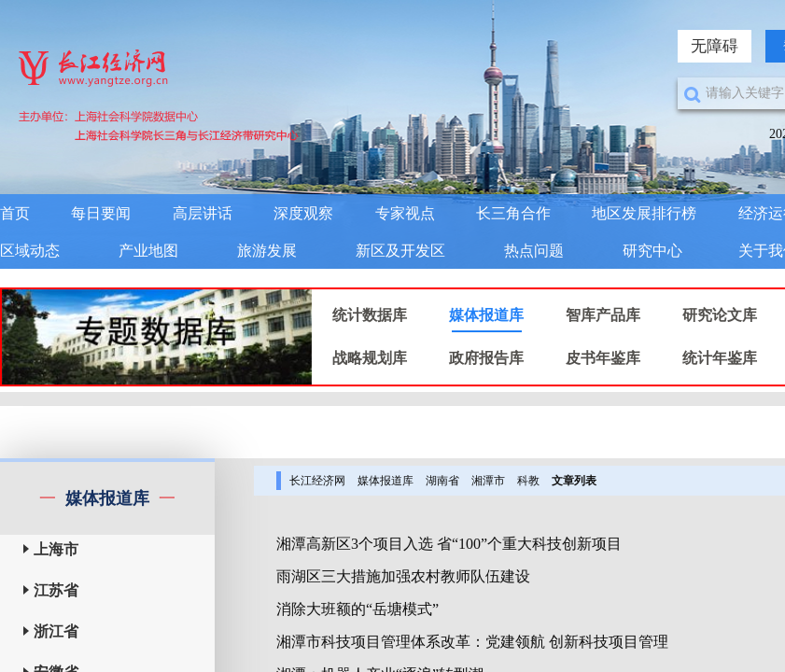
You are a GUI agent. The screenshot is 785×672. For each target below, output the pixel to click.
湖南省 (442, 481)
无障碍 (715, 46)
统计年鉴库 (720, 358)
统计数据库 (370, 315)
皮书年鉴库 (603, 358)
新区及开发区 (400, 251)
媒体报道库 (486, 315)
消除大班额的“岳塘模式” (357, 609)
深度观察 (303, 213)
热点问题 (534, 251)
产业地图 (148, 251)
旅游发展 (267, 251)
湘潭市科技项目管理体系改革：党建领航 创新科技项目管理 (472, 642)
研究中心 (652, 251)
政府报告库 (486, 358)
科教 (528, 481)
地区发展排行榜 (644, 213)
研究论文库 (720, 315)
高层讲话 (203, 213)
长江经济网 (317, 481)
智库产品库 (603, 315)
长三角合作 (513, 213)
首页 (15, 213)
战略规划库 (370, 358)
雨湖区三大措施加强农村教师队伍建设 (403, 576)
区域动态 (30, 251)
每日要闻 (101, 213)
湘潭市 (488, 481)
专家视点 (405, 213)
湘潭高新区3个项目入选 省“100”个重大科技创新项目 (449, 544)
